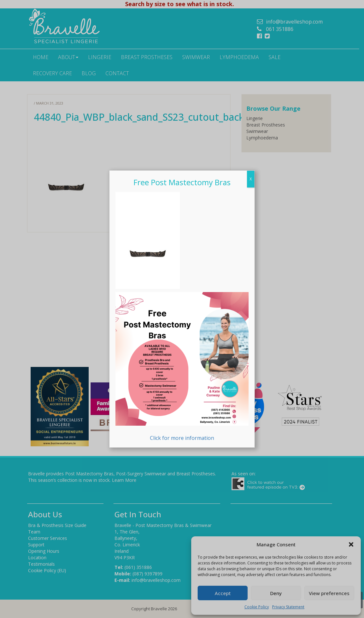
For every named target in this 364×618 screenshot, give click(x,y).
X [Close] (251, 179)
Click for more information (182, 367)
